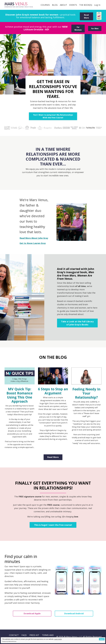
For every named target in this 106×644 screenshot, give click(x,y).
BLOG (55, 5)
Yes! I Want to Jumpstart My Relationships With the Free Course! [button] (53, 116)
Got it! (102, 639)
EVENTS (73, 5)
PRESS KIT (34, 635)
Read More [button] (86, 16)
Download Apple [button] (32, 613)
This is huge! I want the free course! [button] (53, 525)
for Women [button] (78, 28)
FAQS (24, 635)
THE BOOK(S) (86, 5)
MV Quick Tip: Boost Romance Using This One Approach (20, 395)
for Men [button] (95, 28)
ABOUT (63, 5)
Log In (97, 5)
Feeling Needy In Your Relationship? (86, 393)
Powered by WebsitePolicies (9, 641)
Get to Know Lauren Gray (33, 243)
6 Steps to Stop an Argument (53, 391)
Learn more (58, 639)
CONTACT (14, 635)
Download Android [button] (74, 613)
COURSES (45, 5)
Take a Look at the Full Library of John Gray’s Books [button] (77, 323)
